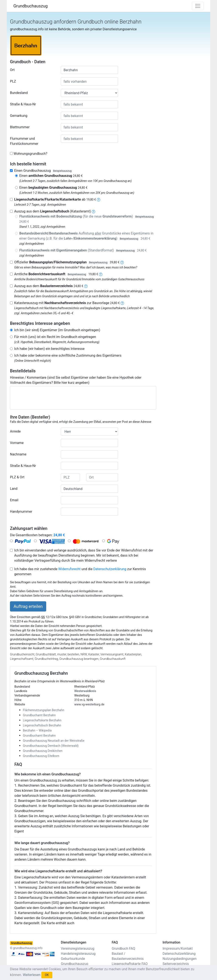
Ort (12, 70)
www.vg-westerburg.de (89, 704)
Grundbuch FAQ (123, 949)
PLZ (13, 81)
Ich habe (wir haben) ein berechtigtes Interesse (49, 349)
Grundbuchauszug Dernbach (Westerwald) (51, 746)
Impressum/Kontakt (178, 949)
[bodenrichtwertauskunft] (101, 274)
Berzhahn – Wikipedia (37, 730)
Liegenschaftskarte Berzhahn (42, 720)
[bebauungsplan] (122, 262)
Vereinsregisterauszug (78, 949)
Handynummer (21, 512)
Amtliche (56, 274)
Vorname (17, 443)
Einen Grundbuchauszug (44, 171)
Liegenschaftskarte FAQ (130, 964)
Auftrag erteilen (28, 606)
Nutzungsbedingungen (179, 959)
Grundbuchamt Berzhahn (39, 715)
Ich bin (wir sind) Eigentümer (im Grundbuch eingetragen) (57, 330)
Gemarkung (19, 116)
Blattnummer (20, 127)
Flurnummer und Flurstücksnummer (24, 141)
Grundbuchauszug (31, 6)
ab (55, 199)
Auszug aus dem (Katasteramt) (53, 211)
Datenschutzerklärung (110, 569)
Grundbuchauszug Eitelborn (41, 756)
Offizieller (67, 262)
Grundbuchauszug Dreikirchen (43, 751)
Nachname (18, 454)
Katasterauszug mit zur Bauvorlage (67, 303)
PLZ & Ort (17, 477)
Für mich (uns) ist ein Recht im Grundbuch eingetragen (55, 337)
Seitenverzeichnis (176, 964)
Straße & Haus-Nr (23, 104)
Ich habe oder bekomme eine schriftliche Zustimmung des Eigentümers (68, 355)
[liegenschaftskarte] (99, 199)
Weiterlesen (31, 975)
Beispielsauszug (62, 171)
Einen (51, 176)
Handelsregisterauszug (78, 954)
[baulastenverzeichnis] (86, 286)
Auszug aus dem (49, 286)
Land (14, 489)
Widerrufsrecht (69, 569)
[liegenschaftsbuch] (93, 211)
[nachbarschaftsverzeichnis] (122, 303)
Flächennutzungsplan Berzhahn (44, 710)
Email (14, 500)
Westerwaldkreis (85, 691)
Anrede (15, 431)
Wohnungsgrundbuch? (30, 154)
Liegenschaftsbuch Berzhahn (42, 725)
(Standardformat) (83, 250)
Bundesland (19, 93)
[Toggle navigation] (198, 6)
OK (47, 975)
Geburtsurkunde (73, 959)
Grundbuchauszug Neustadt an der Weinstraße (54, 741)
